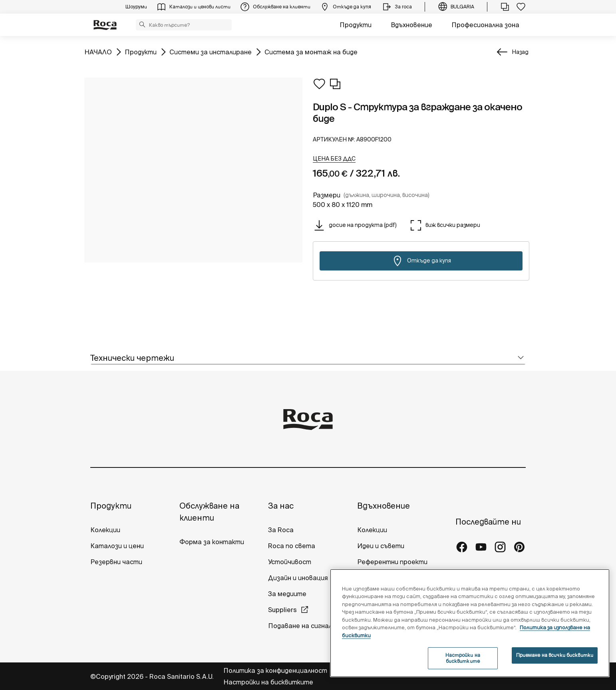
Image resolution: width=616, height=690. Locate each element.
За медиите (287, 594)
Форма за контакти (212, 542)
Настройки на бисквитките (268, 682)
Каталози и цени (117, 546)
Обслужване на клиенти (209, 512)
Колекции (105, 530)
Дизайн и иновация (298, 578)
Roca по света (292, 546)
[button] (142, 24)
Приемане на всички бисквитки (555, 655)
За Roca (281, 530)
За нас (281, 506)
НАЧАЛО (98, 51)
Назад (520, 52)
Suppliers (282, 610)
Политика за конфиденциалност (276, 670)
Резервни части (116, 562)
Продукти (356, 25)
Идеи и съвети (381, 546)
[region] (470, 623)
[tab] (308, 358)
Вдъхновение (411, 25)
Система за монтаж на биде (311, 51)
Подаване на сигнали (303, 626)
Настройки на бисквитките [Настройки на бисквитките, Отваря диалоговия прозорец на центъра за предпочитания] (463, 658)
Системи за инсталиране (211, 51)
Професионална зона (485, 25)
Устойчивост (290, 562)
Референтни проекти (392, 562)
